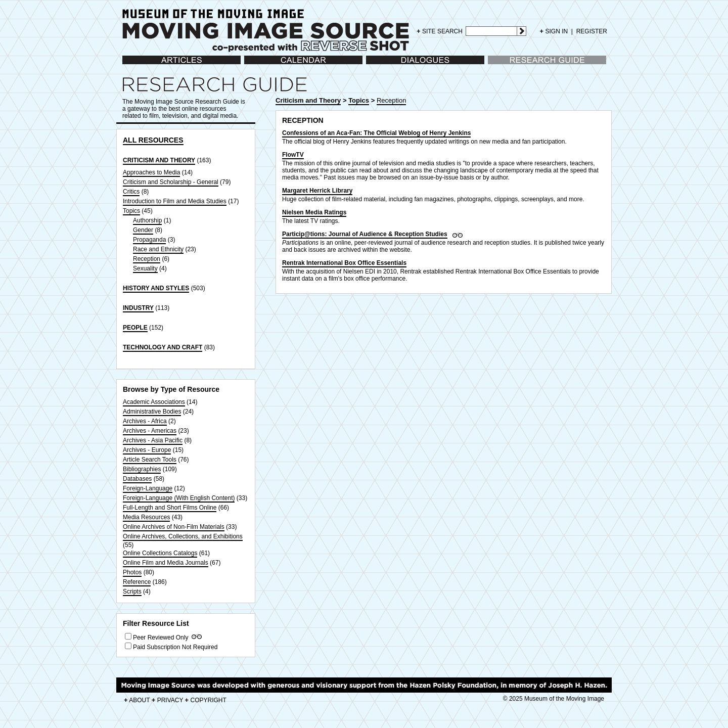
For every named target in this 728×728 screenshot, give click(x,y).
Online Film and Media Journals (166, 563)
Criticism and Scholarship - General (171, 182)
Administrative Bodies (152, 412)
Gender (143, 230)
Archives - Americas (150, 431)
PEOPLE (135, 328)
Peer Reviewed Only (161, 638)
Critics (131, 192)
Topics (131, 211)
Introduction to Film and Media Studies (175, 201)
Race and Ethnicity (158, 249)
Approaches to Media (151, 172)
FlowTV (293, 155)
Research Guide (510, 65)
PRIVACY (168, 700)
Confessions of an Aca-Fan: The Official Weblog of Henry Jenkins (376, 133)
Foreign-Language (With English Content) (179, 498)
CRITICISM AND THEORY (159, 160)
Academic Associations (154, 402)
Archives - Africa (145, 421)
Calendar (257, 65)
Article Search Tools (150, 460)
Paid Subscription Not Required (175, 647)
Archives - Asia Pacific (153, 440)
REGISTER (592, 31)
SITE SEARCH (440, 31)
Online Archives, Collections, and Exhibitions (183, 536)
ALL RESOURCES (153, 140)
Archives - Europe (147, 450)
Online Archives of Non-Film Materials (174, 527)
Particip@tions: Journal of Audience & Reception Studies (365, 234)
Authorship (147, 220)
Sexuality (145, 268)
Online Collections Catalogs (160, 553)
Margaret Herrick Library (317, 191)
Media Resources (146, 517)
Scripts (132, 591)
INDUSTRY (138, 308)
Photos (132, 572)
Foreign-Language (148, 488)
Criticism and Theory (308, 100)
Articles (132, 65)
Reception (147, 259)
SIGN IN (554, 31)
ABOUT (137, 700)
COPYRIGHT (206, 700)
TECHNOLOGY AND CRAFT (163, 347)
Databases (137, 479)
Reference (137, 582)
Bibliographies (142, 469)
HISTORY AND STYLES (156, 288)
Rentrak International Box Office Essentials (344, 263)
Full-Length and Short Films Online (170, 508)
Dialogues (379, 65)
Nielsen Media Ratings (314, 212)
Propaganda (149, 240)
